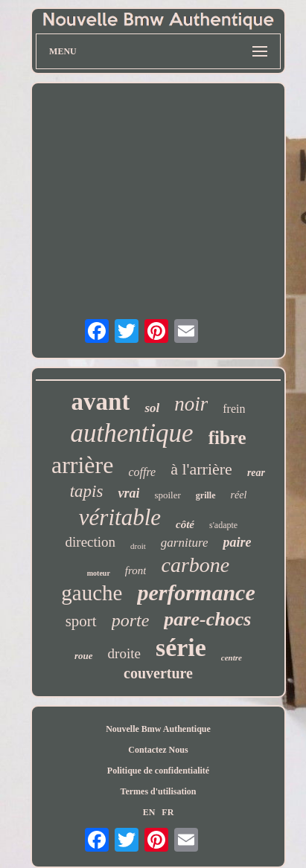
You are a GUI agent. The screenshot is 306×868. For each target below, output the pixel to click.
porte (131, 620)
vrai (128, 493)
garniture (185, 543)
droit (138, 546)
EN (149, 812)
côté (185, 524)
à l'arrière (201, 469)
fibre (227, 438)
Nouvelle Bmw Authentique (158, 729)
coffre (142, 472)
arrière (82, 465)
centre (232, 658)
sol (152, 408)
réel (239, 495)
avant (101, 402)
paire (237, 542)
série (181, 647)
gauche (92, 593)
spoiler (167, 495)
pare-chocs (207, 619)
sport (81, 621)
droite (124, 653)
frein (234, 409)
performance (196, 592)
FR (168, 812)
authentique (131, 433)
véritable (120, 517)
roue (84, 656)
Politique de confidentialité (158, 771)
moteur (99, 573)
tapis (87, 491)
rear (256, 473)
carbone (195, 565)
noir (191, 404)
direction (91, 542)
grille (206, 495)
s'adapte (223, 525)
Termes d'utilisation (159, 791)
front (136, 570)
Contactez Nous (158, 750)
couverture (158, 673)
